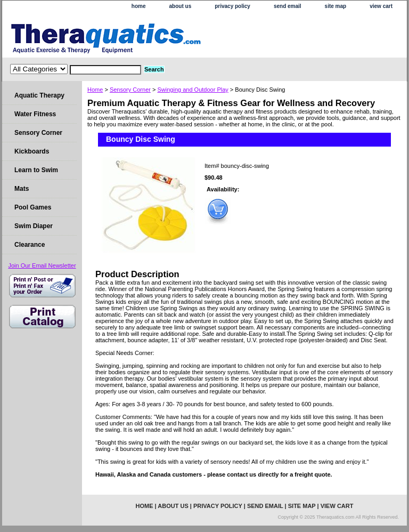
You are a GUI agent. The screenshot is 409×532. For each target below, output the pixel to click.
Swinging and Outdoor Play (193, 90)
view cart (381, 6)
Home (95, 90)
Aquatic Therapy (39, 95)
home (139, 6)
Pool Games (33, 207)
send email (288, 6)
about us (181, 6)
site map (336, 6)
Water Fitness (35, 114)
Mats (22, 189)
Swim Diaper (34, 226)
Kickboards (32, 151)
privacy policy (232, 6)
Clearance (30, 245)
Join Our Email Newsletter (42, 265)
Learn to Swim (36, 170)
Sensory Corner (130, 90)
